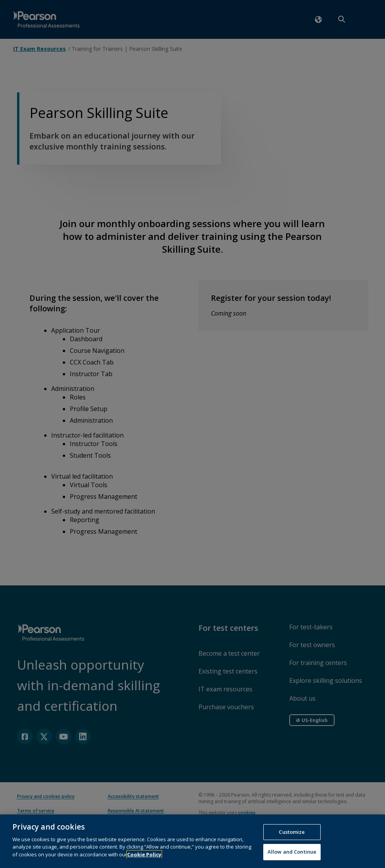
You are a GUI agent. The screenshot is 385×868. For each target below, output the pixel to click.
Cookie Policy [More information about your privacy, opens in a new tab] (144, 860)
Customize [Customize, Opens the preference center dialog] (292, 837)
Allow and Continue (292, 858)
